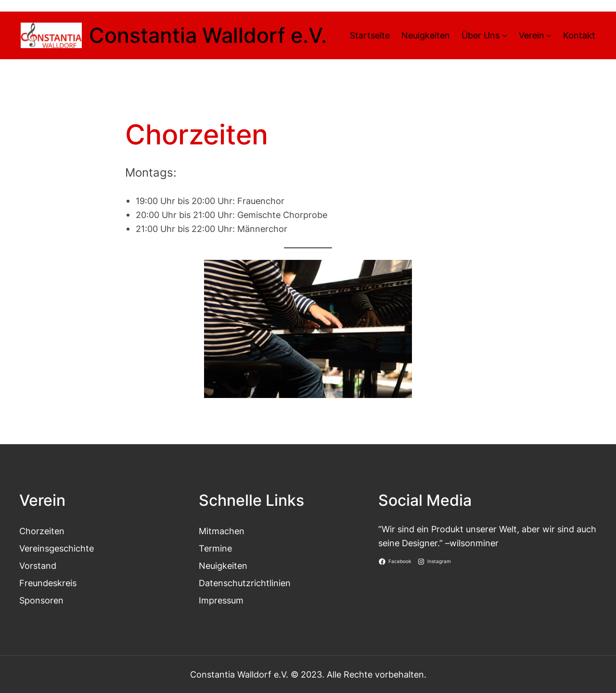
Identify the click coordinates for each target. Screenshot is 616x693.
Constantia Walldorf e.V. (208, 35)
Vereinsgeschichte (57, 548)
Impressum (221, 600)
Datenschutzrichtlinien (245, 583)
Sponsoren (41, 600)
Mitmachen (222, 531)
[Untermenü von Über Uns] (505, 35)
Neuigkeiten (223, 565)
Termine (215, 548)
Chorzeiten (42, 531)
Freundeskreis (48, 583)
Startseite (370, 35)
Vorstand (38, 565)
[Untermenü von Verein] (549, 35)
